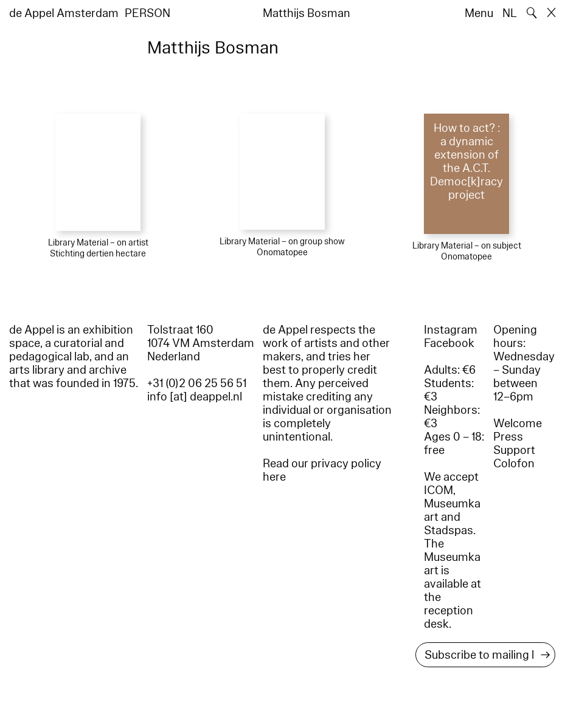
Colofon (514, 464)
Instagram (451, 330)
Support (514, 450)
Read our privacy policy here (322, 470)
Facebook (449, 343)
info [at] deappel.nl (195, 397)
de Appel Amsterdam (64, 13)
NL (510, 13)
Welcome (518, 424)
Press (508, 437)
